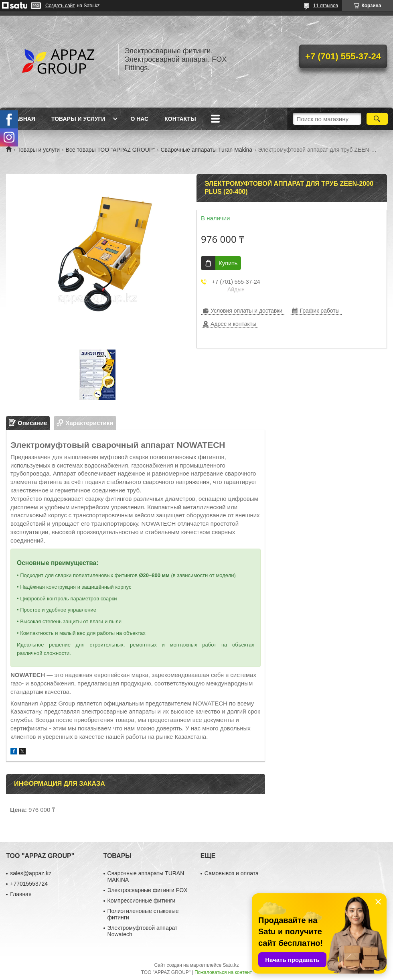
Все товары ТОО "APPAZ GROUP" (110, 150)
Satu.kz (231, 965)
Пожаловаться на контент (223, 972)
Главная (22, 119)
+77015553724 (29, 884)
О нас (139, 119)
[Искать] (377, 119)
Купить (228, 263)
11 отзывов (326, 6)
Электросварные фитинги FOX (148, 890)
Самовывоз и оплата (232, 873)
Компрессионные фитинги (142, 901)
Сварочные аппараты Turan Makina (207, 150)
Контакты (180, 119)
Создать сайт (60, 6)
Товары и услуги (78, 119)
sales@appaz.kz (31, 873)
